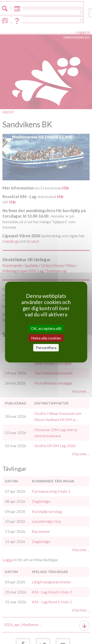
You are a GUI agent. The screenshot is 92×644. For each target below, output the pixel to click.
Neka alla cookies (46, 338)
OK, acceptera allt (46, 328)
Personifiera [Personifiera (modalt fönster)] (46, 348)
